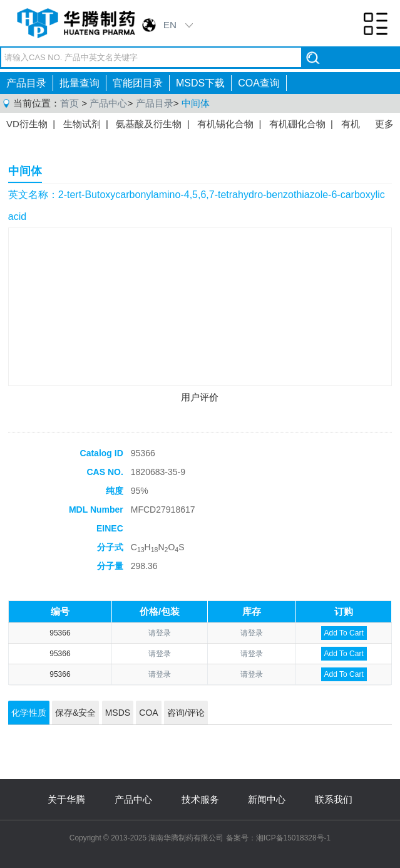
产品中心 (108, 103)
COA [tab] (148, 713)
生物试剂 (82, 124)
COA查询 (259, 83)
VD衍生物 (27, 124)
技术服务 (200, 799)
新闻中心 (267, 799)
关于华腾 (66, 799)
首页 (69, 103)
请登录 (160, 633)
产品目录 (26, 83)
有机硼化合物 (297, 124)
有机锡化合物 (225, 124)
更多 (384, 124)
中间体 (196, 103)
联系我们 (334, 799)
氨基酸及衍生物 (149, 124)
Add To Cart (344, 633)
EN (170, 25)
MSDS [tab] (118, 713)
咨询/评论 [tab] (186, 713)
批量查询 (79, 83)
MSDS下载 (200, 83)
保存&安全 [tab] (75, 713)
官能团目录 (138, 83)
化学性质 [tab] (29, 713)
